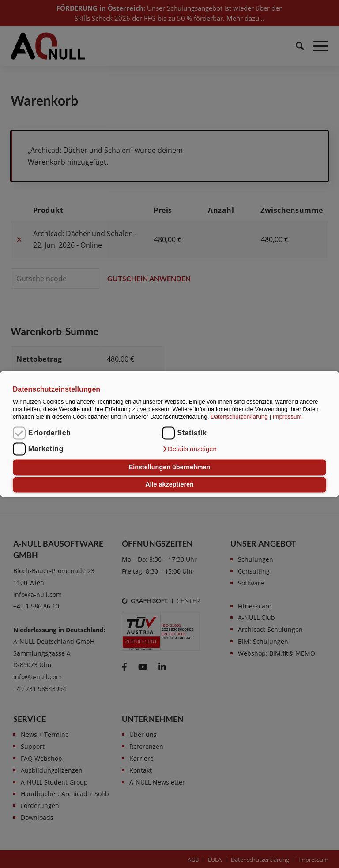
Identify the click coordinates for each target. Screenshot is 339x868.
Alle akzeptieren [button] (169, 485)
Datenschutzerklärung (239, 417)
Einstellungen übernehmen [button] (170, 467)
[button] (189, 449)
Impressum (287, 417)
